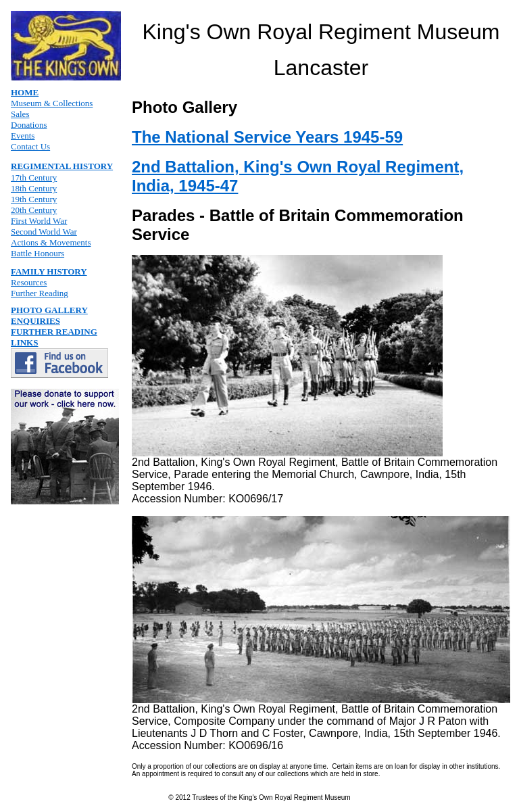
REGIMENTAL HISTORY (62, 166)
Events (23, 136)
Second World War (44, 232)
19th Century (34, 199)
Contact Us (30, 146)
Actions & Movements (51, 242)
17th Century (34, 177)
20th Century (34, 210)
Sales (20, 114)
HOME (25, 92)
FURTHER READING (54, 332)
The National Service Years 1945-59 (267, 137)
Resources (29, 282)
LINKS (24, 342)
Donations (29, 125)
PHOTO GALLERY (49, 310)
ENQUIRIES (35, 321)
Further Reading (40, 293)
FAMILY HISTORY (49, 271)
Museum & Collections (52, 103)
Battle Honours (38, 253)
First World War (39, 221)
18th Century (34, 188)
